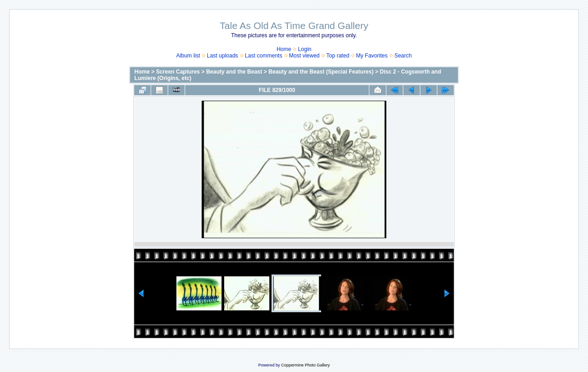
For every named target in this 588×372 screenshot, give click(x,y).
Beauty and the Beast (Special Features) (321, 72)
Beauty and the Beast (234, 72)
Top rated (338, 56)
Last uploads (222, 56)
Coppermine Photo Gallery (305, 365)
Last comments (263, 56)
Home (284, 49)
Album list (188, 56)
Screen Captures (178, 72)
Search (403, 56)
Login (305, 49)
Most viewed (304, 56)
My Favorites (372, 56)
